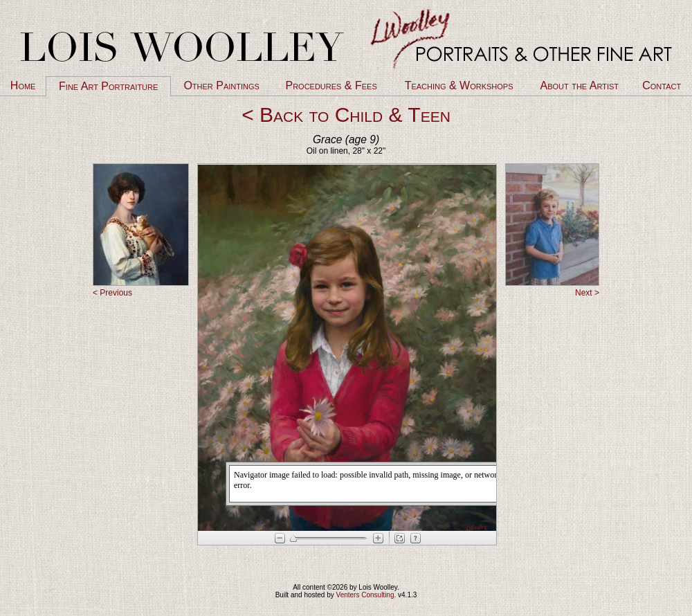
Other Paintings (221, 85)
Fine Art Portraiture (108, 86)
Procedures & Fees (331, 85)
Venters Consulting (365, 595)
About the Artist (580, 85)
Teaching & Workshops (459, 85)
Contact (662, 85)
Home (23, 85)
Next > (587, 293)
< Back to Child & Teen (346, 115)
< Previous (112, 293)
